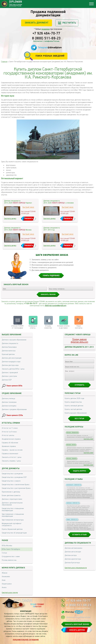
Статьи (4, 553)
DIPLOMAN (23, 600)
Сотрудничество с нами (11, 557)
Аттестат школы (8, 435)
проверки (45, 29)
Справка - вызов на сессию (12, 450)
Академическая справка (11, 439)
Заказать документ (37, 23)
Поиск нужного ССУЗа (15, 415)
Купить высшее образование (76, 415)
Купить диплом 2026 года (74, 400)
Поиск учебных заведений (50, 56)
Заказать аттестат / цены (12, 457)
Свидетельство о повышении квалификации (13, 510)
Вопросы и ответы (33, 327)
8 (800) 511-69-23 (46, 38)
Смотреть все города (10, 593)
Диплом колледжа (9, 406)
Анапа (4, 587)
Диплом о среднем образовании (14, 409)
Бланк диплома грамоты (11, 496)
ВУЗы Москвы (7, 546)
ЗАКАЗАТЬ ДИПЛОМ (77, 630)
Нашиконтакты (79, 327)
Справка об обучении (10, 443)
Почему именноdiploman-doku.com (79, 341)
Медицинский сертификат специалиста (12, 525)
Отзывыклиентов (48, 327)
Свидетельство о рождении (12, 474)
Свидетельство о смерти (11, 481)
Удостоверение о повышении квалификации (13, 515)
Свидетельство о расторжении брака (16, 488)
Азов (4, 580)
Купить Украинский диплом (12, 529)
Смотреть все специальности (76, 570)
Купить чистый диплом (73, 411)
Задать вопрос (79, 473)
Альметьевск (7, 584)
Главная (4, 62)
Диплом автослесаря (73, 554)
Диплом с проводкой (10, 373)
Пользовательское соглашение (26, 640)
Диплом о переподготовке (12, 499)
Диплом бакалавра (9, 347)
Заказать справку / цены (11, 461)
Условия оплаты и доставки (63, 327)
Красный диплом (8, 354)
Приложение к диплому (11, 492)
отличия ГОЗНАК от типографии (17, 327)
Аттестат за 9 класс (9, 432)
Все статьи (79, 421)
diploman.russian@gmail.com (56, 306)
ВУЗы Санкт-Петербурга (11, 549)
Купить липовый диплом (74, 408)
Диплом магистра (9, 351)
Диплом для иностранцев (12, 358)
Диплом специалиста (10, 343)
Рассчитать (69, 23)
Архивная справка (9, 446)
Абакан (5, 573)
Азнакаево (6, 577)
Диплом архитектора (73, 561)
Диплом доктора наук (10, 365)
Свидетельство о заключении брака (16, 485)
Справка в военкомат (10, 454)
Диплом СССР (7, 380)
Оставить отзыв (79, 537)
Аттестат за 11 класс (10, 428)
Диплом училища (8, 399)
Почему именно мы (9, 560)
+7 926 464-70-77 (46, 34)
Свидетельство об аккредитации (14, 533)
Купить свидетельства (73, 404)
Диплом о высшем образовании (14, 340)
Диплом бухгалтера (72, 565)
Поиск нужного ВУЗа (14, 386)
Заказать (29, 218)
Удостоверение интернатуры (13, 520)
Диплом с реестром (9, 376)
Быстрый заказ (28, 207)
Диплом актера (71, 557)
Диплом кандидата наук (11, 362)
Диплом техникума (9, 402)
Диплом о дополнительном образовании (12, 504)
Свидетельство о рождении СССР (14, 477)
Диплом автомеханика (73, 550)
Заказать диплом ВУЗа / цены (13, 369)
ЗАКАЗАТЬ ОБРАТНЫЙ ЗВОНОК (77, 624)
